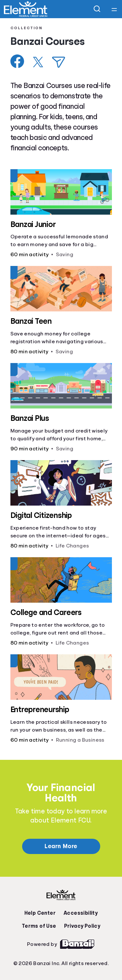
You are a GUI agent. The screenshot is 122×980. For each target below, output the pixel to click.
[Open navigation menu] (114, 9)
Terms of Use (39, 926)
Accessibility (81, 913)
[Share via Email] (59, 62)
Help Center (40, 913)
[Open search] (97, 9)
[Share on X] (38, 62)
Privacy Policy (82, 926)
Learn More (61, 846)
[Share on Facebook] (17, 61)
